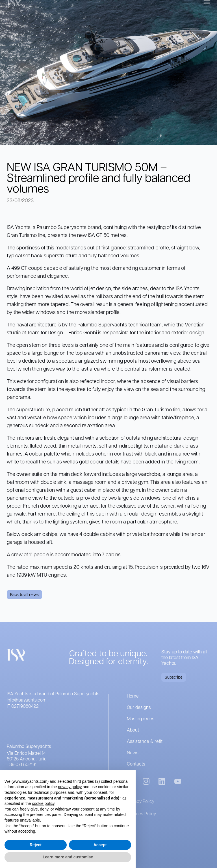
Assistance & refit (145, 741)
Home (133, 696)
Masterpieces (141, 718)
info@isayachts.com (27, 700)
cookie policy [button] (43, 803)
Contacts (136, 764)
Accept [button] (100, 845)
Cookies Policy (141, 814)
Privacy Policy (141, 801)
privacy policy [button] (70, 787)
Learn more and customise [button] (68, 857)
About (133, 730)
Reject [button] (36, 845)
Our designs (139, 707)
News (133, 752)
